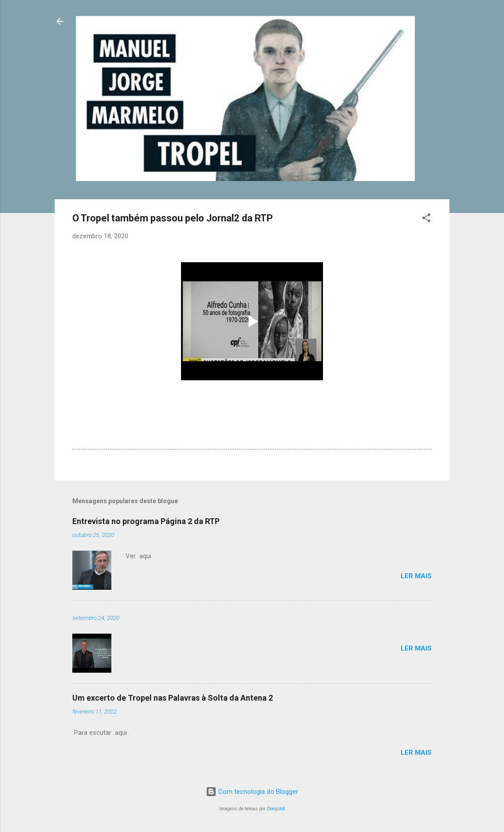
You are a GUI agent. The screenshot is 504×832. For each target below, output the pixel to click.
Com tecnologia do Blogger (252, 792)
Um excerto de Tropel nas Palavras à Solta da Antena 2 (173, 698)
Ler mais (416, 576)
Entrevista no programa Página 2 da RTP (146, 521)
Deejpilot (276, 809)
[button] (426, 219)
